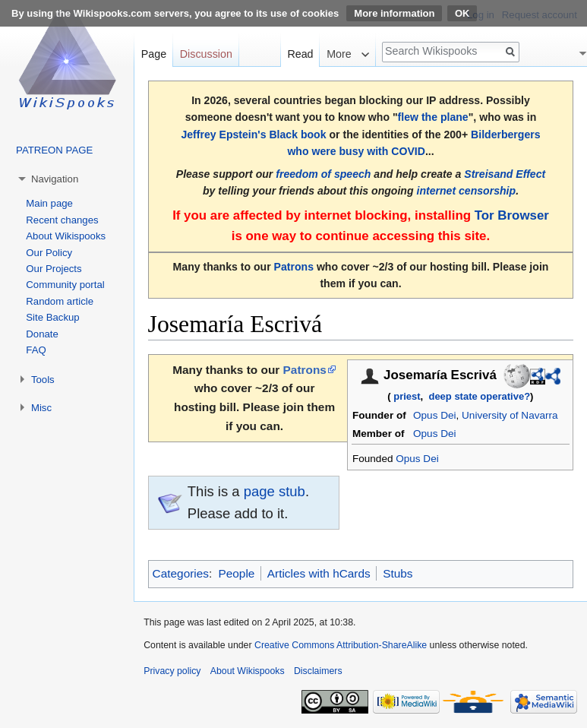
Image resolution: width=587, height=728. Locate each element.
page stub (275, 491)
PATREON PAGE (54, 150)
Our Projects (54, 269)
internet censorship (466, 191)
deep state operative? (479, 396)
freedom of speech (323, 174)
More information (394, 13)
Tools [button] (43, 380)
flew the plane (433, 117)
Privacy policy (172, 671)
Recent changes (62, 220)
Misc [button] (41, 408)
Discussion (206, 54)
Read (300, 54)
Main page (49, 203)
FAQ (36, 350)
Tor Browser (512, 215)
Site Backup (52, 317)
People (236, 573)
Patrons (294, 267)
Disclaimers (318, 671)
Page (154, 54)
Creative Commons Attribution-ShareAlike (341, 645)
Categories (181, 573)
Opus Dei (434, 415)
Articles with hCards (319, 573)
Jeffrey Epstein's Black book (253, 135)
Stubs (398, 573)
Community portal (65, 285)
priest (407, 396)
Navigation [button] (55, 179)
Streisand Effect (505, 174)
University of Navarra (510, 415)
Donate (42, 334)
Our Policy (49, 253)
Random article (60, 301)
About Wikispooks (66, 236)
